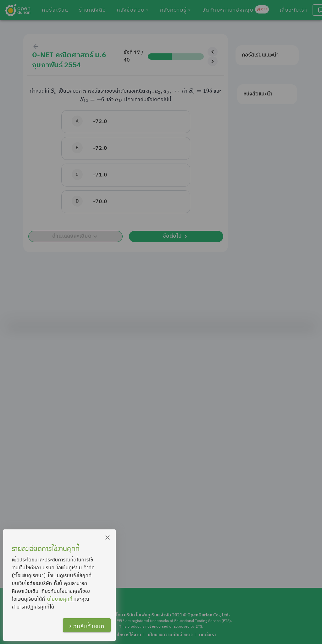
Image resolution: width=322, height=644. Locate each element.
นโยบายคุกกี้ (61, 599)
